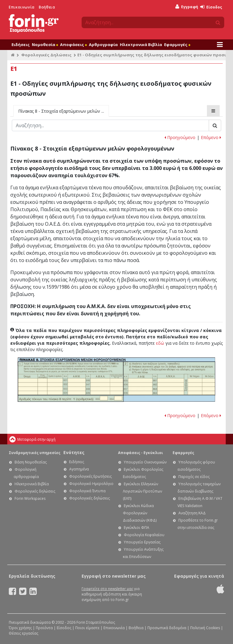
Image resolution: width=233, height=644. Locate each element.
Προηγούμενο (180, 137)
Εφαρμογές (177, 45)
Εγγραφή (187, 7)
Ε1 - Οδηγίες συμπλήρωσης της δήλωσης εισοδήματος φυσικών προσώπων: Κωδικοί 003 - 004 (71, 398)
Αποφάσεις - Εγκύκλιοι (140, 453)
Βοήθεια (47, 7)
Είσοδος (211, 7)
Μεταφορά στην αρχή (36, 439)
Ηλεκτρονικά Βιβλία (141, 45)
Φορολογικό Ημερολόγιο (91, 484)
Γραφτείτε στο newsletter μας (107, 589)
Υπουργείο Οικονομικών (145, 462)
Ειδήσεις (21, 45)
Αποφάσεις (73, 45)
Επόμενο (211, 137)
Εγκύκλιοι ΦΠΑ (137, 528)
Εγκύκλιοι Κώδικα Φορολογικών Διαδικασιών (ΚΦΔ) (140, 513)
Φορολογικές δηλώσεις (35, 491)
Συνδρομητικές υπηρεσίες (35, 453)
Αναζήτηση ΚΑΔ (192, 513)
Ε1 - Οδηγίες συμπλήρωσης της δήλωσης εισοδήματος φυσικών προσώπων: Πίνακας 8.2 (169, 378)
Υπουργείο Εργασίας (142, 542)
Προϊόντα (44, 628)
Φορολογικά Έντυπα (87, 491)
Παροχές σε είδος (194, 477)
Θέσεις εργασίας (24, 633)
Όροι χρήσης (20, 628)
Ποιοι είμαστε (87, 628)
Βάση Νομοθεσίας (31, 462)
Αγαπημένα (79, 469)
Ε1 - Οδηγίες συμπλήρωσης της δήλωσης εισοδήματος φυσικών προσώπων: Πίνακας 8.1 (71, 378)
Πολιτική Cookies (205, 628)
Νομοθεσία (45, 45)
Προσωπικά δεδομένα (167, 628)
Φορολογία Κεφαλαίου (144, 535)
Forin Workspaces (30, 498)
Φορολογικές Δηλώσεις (46, 55)
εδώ (160, 343)
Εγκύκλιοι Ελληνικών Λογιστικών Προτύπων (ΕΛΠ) (142, 491)
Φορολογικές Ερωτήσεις (90, 476)
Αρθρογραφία (103, 45)
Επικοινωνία (22, 7)
